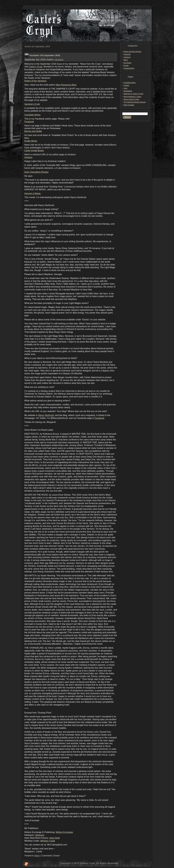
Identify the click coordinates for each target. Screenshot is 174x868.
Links (125, 88)
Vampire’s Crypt (32, 104)
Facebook (29, 122)
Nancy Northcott (46, 415)
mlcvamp (59, 60)
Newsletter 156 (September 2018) (45, 55)
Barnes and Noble (33, 131)
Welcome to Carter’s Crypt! (133, 94)
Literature (127, 57)
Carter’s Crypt (35, 67)
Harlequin (40, 835)
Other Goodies (129, 105)
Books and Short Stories (132, 52)
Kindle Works (31, 141)
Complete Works (32, 115)
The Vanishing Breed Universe (135, 102)
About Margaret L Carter (132, 97)
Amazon (28, 157)
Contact (126, 85)
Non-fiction (127, 63)
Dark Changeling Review (36, 172)
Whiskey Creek (48, 841)
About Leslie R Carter (131, 99)
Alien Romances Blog (66, 85)
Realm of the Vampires (35, 81)
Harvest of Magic (33, 193)
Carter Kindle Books (34, 151)
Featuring (127, 54)
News (37, 856)
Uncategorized (129, 68)
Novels (126, 66)
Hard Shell (55, 838)
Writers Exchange (64, 832)
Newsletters (128, 91)
